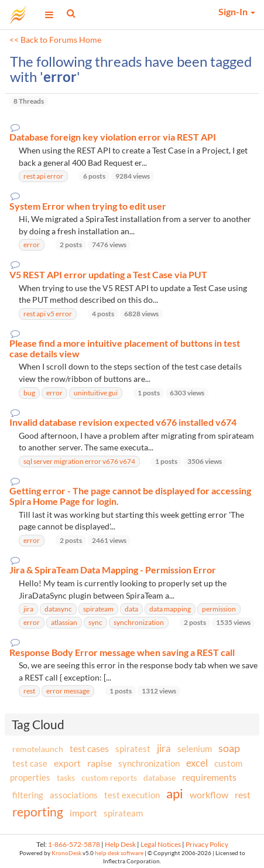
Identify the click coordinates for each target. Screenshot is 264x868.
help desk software (119, 853)
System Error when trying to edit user (88, 206)
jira (164, 749)
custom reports (109, 778)
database (160, 778)
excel (197, 763)
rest (243, 794)
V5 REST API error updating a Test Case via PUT (108, 275)
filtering (28, 795)
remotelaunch (38, 749)
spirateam (123, 813)
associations (74, 795)
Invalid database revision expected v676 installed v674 (123, 422)
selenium (195, 749)
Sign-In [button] (237, 11)
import (83, 813)
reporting (38, 811)
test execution (132, 795)
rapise (100, 763)
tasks (66, 778)
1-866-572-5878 (74, 844)
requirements (209, 777)
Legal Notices (161, 844)
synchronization (149, 763)
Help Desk (120, 844)
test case (30, 763)
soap (229, 748)
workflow (209, 794)
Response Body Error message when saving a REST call (122, 652)
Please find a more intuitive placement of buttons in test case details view (125, 348)
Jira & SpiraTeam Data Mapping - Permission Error (113, 570)
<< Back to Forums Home (55, 40)
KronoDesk (66, 853)
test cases (89, 748)
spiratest (133, 749)
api (175, 793)
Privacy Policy (207, 844)
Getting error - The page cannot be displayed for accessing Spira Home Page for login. (130, 496)
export (67, 763)
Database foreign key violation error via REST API (113, 137)
